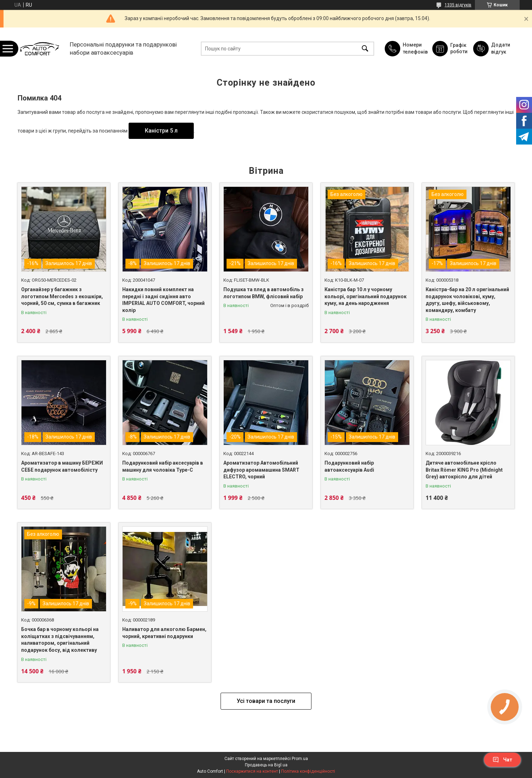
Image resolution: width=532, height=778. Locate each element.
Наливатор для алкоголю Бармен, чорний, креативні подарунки (164, 633)
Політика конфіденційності (308, 771)
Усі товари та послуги (266, 701)
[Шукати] (365, 48)
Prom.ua (300, 759)
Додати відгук (501, 48)
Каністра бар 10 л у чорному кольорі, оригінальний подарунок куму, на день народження (366, 296)
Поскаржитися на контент (252, 771)
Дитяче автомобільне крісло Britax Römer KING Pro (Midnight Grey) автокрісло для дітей (464, 470)
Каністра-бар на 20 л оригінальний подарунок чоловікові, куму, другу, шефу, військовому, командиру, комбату (467, 300)
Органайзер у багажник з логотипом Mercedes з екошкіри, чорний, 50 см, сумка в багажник (62, 296)
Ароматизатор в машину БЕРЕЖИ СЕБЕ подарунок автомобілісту (62, 466)
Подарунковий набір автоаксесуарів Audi (349, 466)
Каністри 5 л (161, 131)
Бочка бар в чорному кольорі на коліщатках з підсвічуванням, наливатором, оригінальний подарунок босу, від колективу (60, 640)
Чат (502, 760)
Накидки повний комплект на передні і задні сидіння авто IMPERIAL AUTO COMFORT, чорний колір (163, 300)
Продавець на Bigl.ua (266, 765)
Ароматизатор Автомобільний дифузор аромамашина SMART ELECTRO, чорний (261, 470)
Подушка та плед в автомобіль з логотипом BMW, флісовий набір (264, 293)
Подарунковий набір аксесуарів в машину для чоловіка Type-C (163, 466)
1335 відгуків (458, 5)
